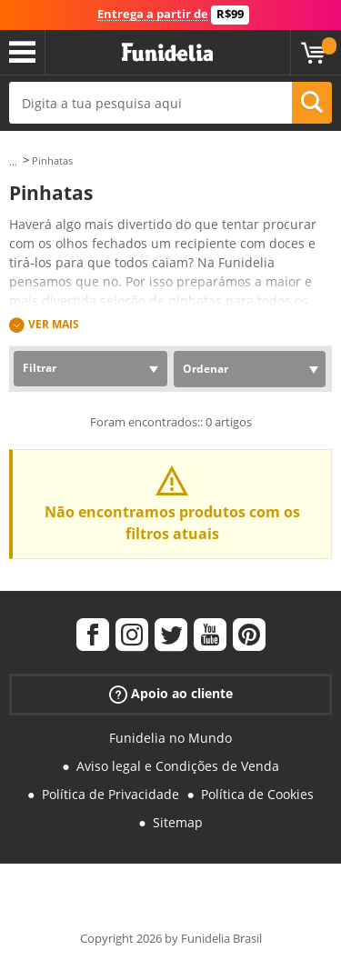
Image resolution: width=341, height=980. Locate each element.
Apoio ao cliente (171, 694)
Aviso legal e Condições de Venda (178, 766)
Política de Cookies (257, 794)
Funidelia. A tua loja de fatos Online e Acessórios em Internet (167, 53)
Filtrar (40, 368)
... (13, 161)
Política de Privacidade (110, 794)
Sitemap (178, 822)
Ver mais (54, 324)
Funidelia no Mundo (170, 738)
